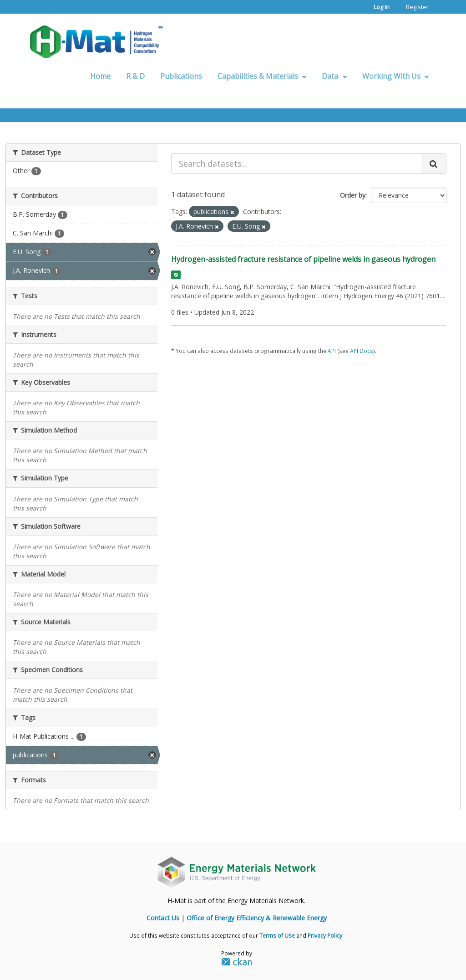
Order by (353, 195)
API (332, 351)
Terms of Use (277, 935)
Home (100, 76)
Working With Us (395, 76)
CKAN (237, 961)
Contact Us (163, 918)
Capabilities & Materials (262, 76)
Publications (181, 76)
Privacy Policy (325, 935)
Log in (382, 7)
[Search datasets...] (297, 163)
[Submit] (434, 163)
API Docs (362, 351)
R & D (135, 76)
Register (417, 7)
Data (334, 76)
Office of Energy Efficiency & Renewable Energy (257, 918)
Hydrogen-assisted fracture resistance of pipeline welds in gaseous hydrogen (303, 259)
